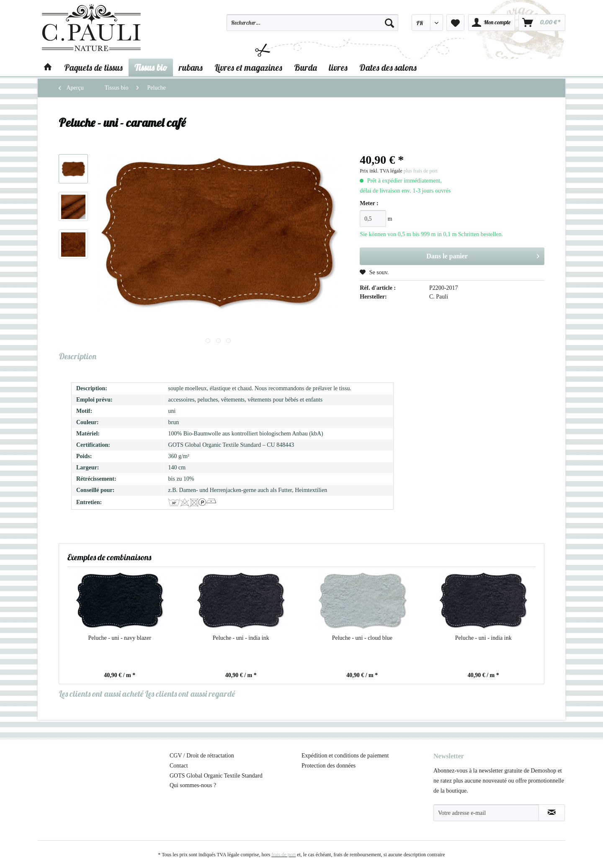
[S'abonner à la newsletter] (552, 813)
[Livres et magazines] (248, 67)
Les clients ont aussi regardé (190, 694)
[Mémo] (455, 23)
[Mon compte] (492, 23)
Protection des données (329, 766)
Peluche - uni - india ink (241, 638)
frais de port (283, 855)
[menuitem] (312, 26)
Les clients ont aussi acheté (101, 694)
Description (77, 356)
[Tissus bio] (151, 67)
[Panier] (542, 23)
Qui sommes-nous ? (193, 785)
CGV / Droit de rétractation (202, 756)
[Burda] (305, 67)
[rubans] (191, 67)
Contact (179, 766)
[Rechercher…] (312, 23)
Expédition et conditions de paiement (345, 756)
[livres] (338, 67)
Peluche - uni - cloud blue (362, 638)
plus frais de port (421, 171)
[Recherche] (389, 23)
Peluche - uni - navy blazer (120, 638)
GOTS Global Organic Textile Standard (216, 776)
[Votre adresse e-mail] (486, 813)
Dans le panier (483, 255)
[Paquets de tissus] (93, 67)
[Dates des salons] (388, 67)
